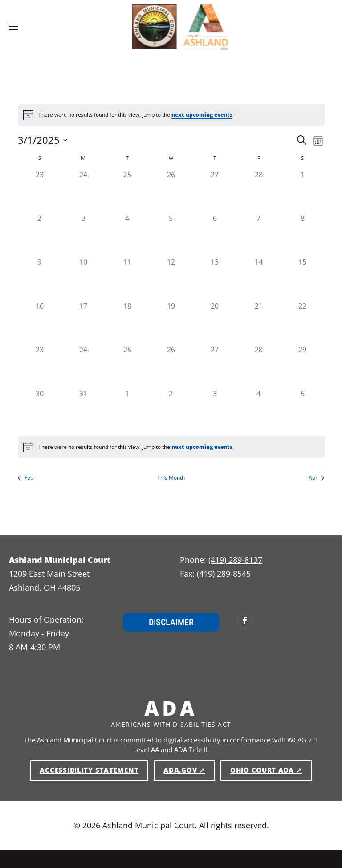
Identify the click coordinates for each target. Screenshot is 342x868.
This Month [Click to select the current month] (171, 478)
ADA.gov (189, 770)
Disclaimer (171, 622)
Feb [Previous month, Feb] (26, 478)
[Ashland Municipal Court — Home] (146, 27)
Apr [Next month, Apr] (316, 478)
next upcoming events (202, 115)
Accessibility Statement (89, 770)
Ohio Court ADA (271, 770)
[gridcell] (40, 191)
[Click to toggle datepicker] (43, 140)
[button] (13, 27)
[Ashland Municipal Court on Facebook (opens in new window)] (245, 621)
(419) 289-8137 (235, 560)
